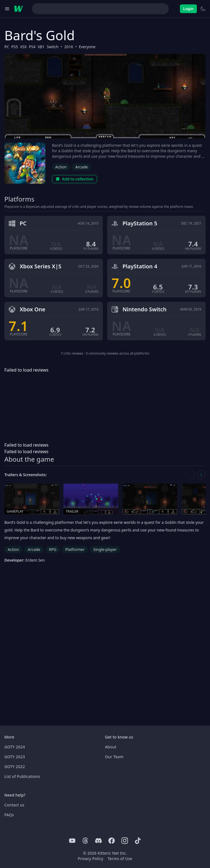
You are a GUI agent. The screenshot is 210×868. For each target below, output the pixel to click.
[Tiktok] (138, 841)
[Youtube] (72, 841)
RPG (53, 549)
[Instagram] (125, 841)
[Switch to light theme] (203, 9)
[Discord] (98, 841)
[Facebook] (112, 841)
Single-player (105, 549)
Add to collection (75, 179)
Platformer (75, 549)
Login (188, 9)
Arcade (81, 167)
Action (61, 167)
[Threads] (85, 841)
